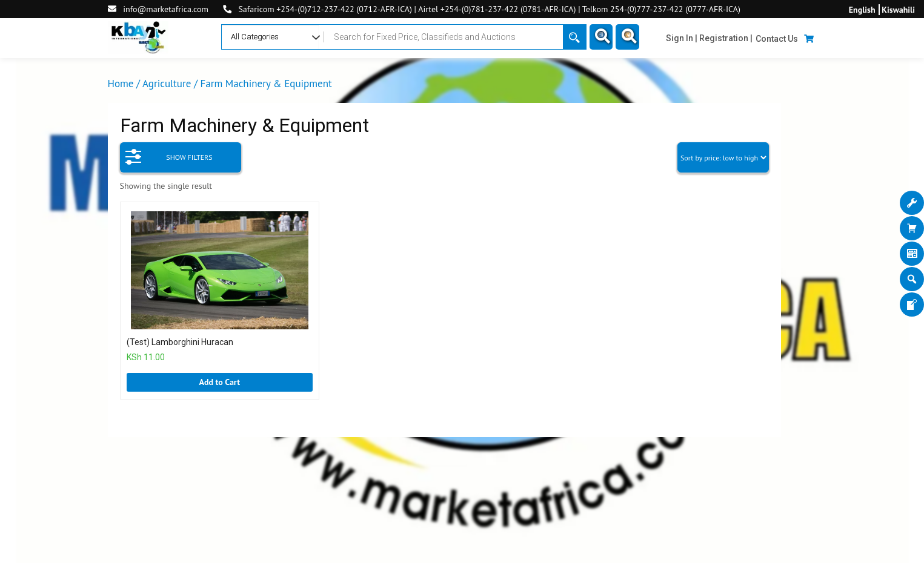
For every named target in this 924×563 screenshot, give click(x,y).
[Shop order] (723, 157)
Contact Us (777, 39)
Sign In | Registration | (709, 38)
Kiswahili (898, 10)
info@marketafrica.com (166, 9)
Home (121, 84)
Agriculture (167, 84)
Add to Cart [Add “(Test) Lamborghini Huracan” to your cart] (219, 382)
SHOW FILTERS (169, 153)
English (862, 10)
